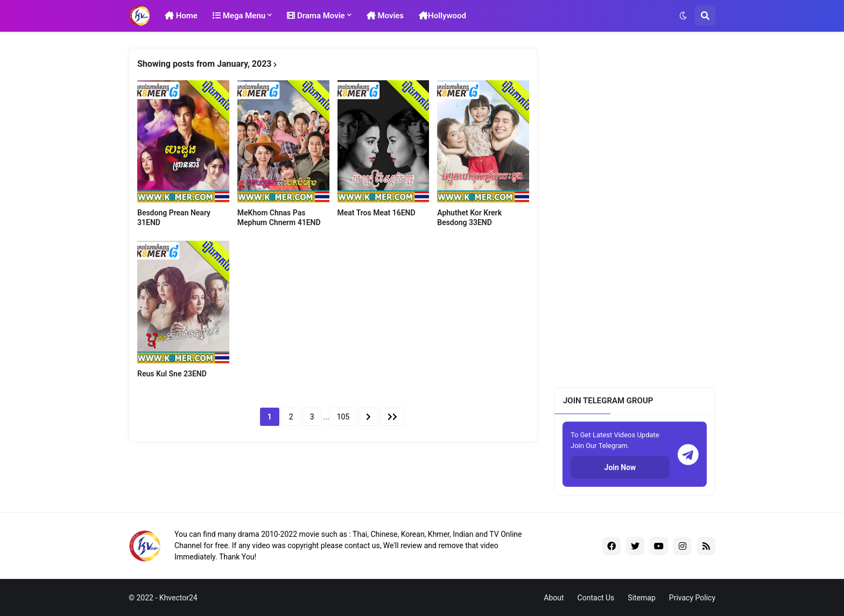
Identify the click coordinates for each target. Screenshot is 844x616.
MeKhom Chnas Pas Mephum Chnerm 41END (279, 218)
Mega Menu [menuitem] (239, 16)
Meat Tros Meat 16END (377, 213)
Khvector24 (178, 598)
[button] (683, 16)
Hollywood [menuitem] (442, 16)
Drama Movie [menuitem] (316, 16)
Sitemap (641, 598)
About (554, 598)
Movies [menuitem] (385, 16)
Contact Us (596, 598)
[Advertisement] (635, 209)
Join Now (620, 467)
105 (343, 417)
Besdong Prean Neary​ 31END (174, 218)
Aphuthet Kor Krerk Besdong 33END (469, 218)
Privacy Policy (692, 598)
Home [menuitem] (181, 16)
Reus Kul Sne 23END (172, 374)
